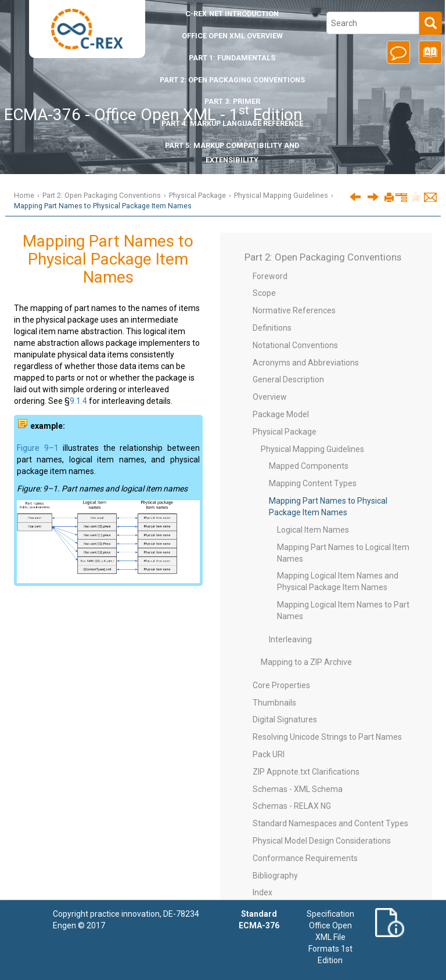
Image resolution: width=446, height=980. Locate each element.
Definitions (272, 328)
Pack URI (269, 754)
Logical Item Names (313, 530)
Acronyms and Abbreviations (306, 363)
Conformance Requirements (305, 858)
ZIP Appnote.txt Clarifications (306, 772)
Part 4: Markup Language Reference (232, 123)
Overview (270, 397)
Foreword (270, 276)
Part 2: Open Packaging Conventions (232, 80)
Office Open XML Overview (232, 36)
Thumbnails (274, 703)
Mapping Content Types (313, 483)
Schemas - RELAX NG (292, 806)
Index (262, 892)
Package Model (281, 414)
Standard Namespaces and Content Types (330, 823)
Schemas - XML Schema (298, 789)
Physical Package (197, 195)
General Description (288, 379)
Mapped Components (309, 466)
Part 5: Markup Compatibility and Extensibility (232, 153)
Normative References (294, 310)
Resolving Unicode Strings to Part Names (327, 737)
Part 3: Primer (232, 101)
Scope (264, 293)
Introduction (232, 14)
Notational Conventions (295, 345)
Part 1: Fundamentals (232, 58)
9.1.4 (78, 401)
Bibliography (275, 876)
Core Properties (281, 685)
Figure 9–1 (38, 448)
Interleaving (290, 639)
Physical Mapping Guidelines (281, 195)
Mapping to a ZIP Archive (306, 662)
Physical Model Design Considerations (322, 841)
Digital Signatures (285, 719)
